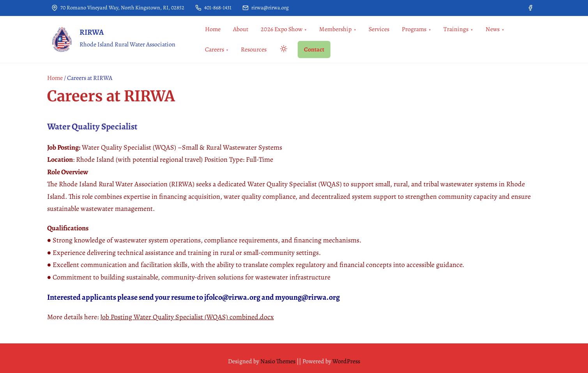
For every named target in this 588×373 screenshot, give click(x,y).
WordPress (346, 361)
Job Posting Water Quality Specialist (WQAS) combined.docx (187, 317)
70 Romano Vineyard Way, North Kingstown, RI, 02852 (118, 8)
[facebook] (530, 8)
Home (55, 78)
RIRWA (92, 32)
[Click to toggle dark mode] (282, 50)
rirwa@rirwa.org (266, 8)
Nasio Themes (278, 361)
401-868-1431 (213, 8)
